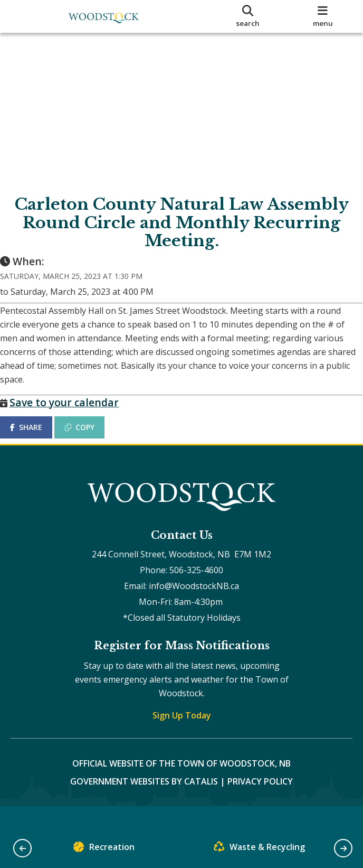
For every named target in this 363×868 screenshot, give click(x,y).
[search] (247, 16)
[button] (22, 848)
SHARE (37, 438)
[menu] (323, 16)
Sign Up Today (182, 736)
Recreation (104, 849)
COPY (90, 438)
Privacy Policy (260, 802)
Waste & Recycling (259, 849)
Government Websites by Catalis (144, 802)
